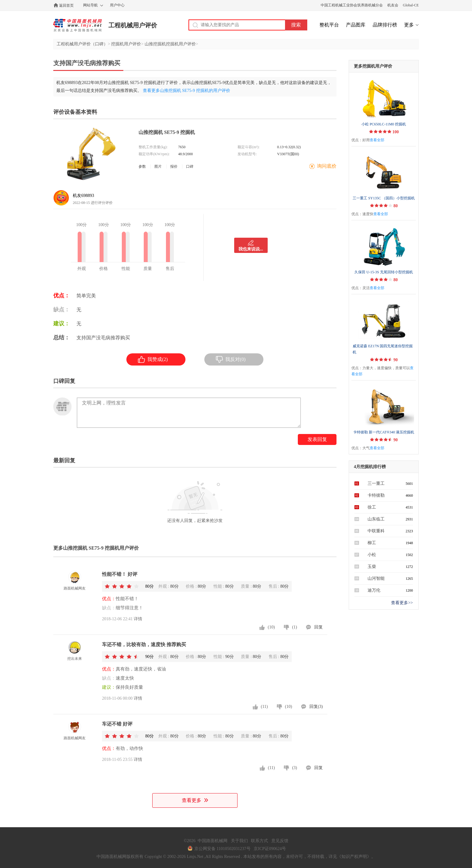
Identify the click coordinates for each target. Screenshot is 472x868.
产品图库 (356, 25)
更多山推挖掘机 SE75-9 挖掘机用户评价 (96, 548)
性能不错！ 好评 (120, 574)
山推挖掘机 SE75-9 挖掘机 (167, 132)
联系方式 (259, 841)
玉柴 (372, 567)
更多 (409, 25)
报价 (174, 166)
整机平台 (329, 25)
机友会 (393, 5)
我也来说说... (251, 249)
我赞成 (153, 359)
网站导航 (90, 5)
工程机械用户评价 (133, 25)
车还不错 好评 (117, 724)
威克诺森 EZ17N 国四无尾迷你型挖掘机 (383, 349)
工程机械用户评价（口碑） (82, 44)
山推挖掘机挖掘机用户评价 (170, 44)
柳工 (372, 543)
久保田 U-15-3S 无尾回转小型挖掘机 (384, 272)
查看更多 (195, 800)
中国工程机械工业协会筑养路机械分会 (352, 5)
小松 (372, 555)
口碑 (190, 166)
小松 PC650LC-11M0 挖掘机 (384, 124)
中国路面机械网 (77, 25)
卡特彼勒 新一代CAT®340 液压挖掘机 (384, 432)
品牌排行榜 (385, 25)
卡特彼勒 (376, 495)
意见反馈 (280, 841)
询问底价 (327, 166)
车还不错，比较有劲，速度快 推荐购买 (144, 644)
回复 (319, 627)
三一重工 (376, 483)
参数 (142, 166)
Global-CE (411, 5)
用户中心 (117, 5)
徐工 (372, 507)
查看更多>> (402, 603)
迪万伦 (374, 590)
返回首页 (66, 5)
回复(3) (316, 707)
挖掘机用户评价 (126, 44)
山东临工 (376, 519)
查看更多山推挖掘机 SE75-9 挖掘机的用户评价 (187, 91)
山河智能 (376, 578)
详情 (138, 619)
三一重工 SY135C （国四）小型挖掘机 (384, 198)
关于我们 (239, 841)
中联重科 (376, 531)
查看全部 (377, 140)
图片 (158, 166)
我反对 (231, 359)
